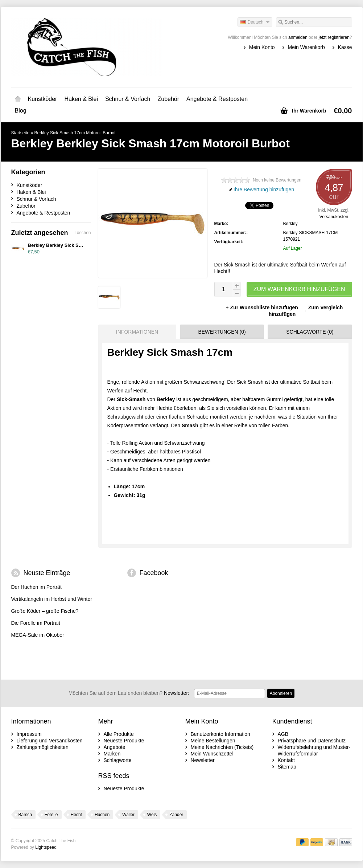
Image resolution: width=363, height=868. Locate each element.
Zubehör (168, 99)
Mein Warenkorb (306, 47)
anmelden (298, 37)
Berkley (290, 224)
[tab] (135, 332)
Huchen (102, 815)
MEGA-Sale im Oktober (38, 635)
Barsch (25, 815)
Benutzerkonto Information (220, 734)
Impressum (29, 734)
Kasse (345, 47)
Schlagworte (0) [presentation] (310, 332)
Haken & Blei (81, 99)
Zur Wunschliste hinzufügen (262, 307)
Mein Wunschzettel (212, 754)
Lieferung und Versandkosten (50, 741)
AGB (283, 734)
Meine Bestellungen (213, 741)
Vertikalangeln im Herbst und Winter (52, 599)
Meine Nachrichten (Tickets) (222, 747)
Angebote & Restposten (217, 99)
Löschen (82, 233)
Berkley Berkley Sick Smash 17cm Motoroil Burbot (84, 245)
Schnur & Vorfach (128, 99)
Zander (176, 815)
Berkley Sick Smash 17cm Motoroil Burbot (75, 133)
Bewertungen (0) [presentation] (222, 332)
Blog (21, 111)
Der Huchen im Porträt (36, 587)
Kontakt (286, 760)
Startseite (18, 99)
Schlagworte (118, 760)
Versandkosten (334, 217)
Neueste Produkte (124, 741)
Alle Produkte (119, 734)
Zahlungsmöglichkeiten (43, 747)
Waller (128, 815)
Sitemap (287, 767)
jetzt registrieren (334, 37)
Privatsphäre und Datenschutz (312, 741)
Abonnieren (281, 693)
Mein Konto (262, 47)
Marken (112, 754)
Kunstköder (43, 99)
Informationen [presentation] (137, 332)
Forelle (51, 815)
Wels (152, 815)
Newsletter (203, 760)
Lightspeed (46, 847)
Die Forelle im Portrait (36, 623)
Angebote (115, 747)
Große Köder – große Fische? (45, 611)
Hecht (76, 815)
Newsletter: (129, 693)
